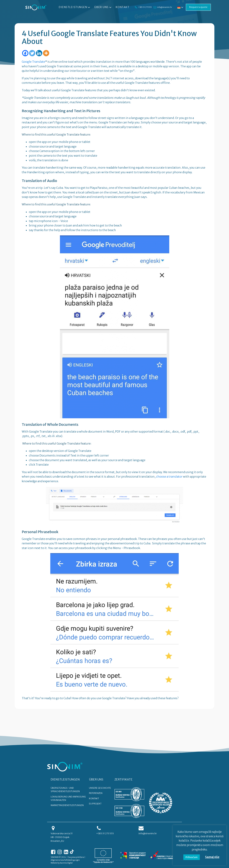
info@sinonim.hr (165, 7)
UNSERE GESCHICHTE (100, 788)
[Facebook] (25, 53)
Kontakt (123, 7)
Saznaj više (212, 857)
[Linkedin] (39, 53)
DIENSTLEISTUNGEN (65, 779)
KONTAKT (94, 798)
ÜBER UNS (96, 779)
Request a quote (198, 7)
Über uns (103, 7)
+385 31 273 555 (145, 7)
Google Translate (33, 62)
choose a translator (169, 477)
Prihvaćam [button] (192, 857)
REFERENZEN (96, 793)
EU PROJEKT (95, 804)
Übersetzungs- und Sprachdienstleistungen (65, 790)
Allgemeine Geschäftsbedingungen (65, 860)
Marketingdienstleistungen (67, 805)
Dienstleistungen (75, 7)
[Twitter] (32, 53)
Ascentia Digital (66, 863)
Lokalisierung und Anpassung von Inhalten (68, 798)
